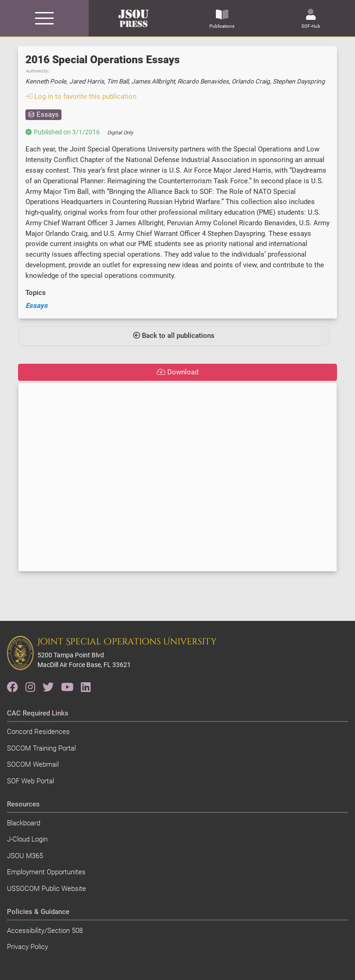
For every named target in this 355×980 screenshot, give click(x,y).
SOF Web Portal (31, 781)
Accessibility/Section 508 (45, 931)
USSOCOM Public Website (46, 889)
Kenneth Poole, (46, 81)
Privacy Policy (28, 947)
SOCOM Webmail (33, 764)
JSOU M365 (25, 856)
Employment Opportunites (46, 872)
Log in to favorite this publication (81, 96)
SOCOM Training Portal (41, 748)
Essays (37, 306)
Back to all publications (174, 336)
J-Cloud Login (27, 839)
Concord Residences (38, 732)
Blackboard (24, 823)
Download (177, 372)
